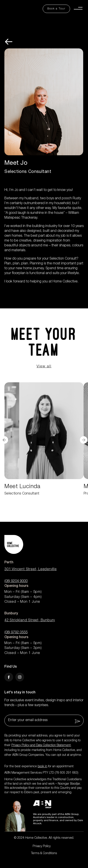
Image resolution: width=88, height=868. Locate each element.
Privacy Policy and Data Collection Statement (41, 745)
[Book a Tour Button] (56, 9)
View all (44, 367)
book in (42, 767)
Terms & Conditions (44, 853)
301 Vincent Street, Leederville (31, 570)
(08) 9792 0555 (16, 633)
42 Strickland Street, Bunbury (30, 621)
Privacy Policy (42, 846)
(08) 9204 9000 (16, 581)
